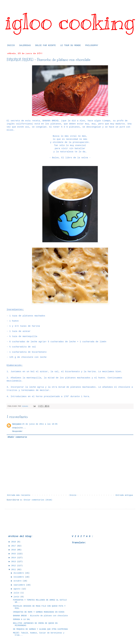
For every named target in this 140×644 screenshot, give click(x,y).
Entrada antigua (124, 495)
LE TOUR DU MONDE (71, 45)
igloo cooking (70, 22)
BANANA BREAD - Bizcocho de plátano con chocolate (40, 616)
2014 (14, 558)
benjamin (17, 424)
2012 (14, 566)
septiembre (20, 585)
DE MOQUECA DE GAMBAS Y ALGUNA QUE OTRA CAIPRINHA (40, 629)
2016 (14, 550)
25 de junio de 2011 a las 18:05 (40, 424)
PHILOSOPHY (92, 45)
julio (17, 593)
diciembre (19, 573)
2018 (14, 542)
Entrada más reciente (19, 495)
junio (17, 597)
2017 (14, 546)
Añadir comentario (17, 437)
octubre (18, 581)
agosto (17, 589)
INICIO (11, 45)
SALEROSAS (25, 45)
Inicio (73, 495)
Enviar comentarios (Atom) (38, 500)
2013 (14, 562)
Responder (17, 431)
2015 (14, 554)
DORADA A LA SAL (22, 619)
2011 (14, 570)
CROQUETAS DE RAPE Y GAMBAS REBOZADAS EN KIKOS (39, 612)
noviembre (19, 577)
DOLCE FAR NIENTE (45, 45)
